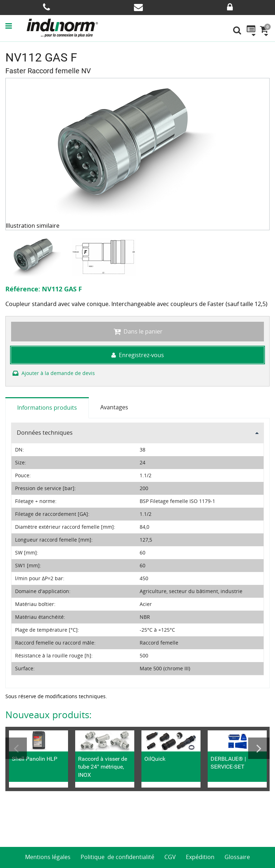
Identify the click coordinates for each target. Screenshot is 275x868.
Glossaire (237, 857)
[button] (16, 26)
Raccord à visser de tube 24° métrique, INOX (103, 767)
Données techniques (45, 433)
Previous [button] (16, 748)
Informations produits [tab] (47, 408)
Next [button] (259, 748)
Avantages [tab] (114, 407)
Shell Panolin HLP (35, 759)
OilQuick (155, 759)
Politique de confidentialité (117, 857)
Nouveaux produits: (49, 715)
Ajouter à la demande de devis (53, 373)
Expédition (200, 857)
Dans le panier (137, 331)
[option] (38, 257)
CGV (170, 857)
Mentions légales (48, 857)
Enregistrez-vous (138, 355)
